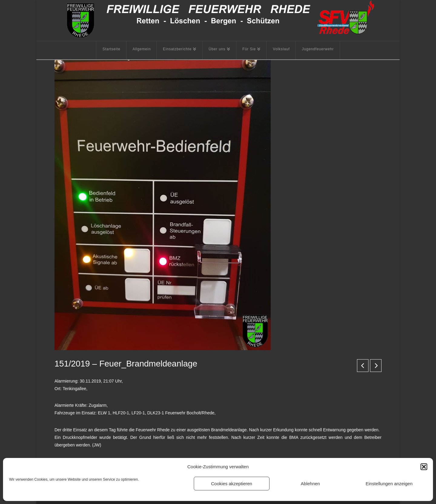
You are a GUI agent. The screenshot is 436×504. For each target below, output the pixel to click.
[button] (424, 467)
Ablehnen (310, 484)
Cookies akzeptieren (232, 484)
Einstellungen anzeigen (389, 484)
